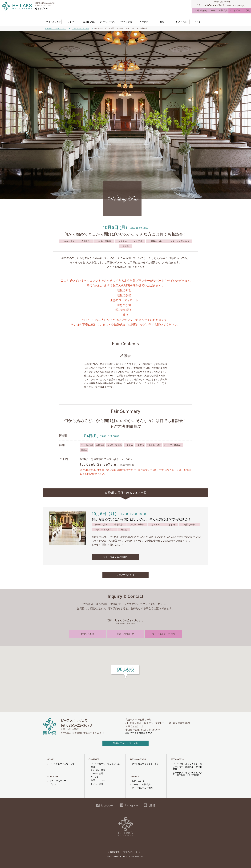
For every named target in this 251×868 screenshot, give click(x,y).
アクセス (198, 22)
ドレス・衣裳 (180, 22)
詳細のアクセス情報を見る (139, 733)
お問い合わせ (201, 10)
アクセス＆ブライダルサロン (145, 764)
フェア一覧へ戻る (125, 575)
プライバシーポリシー (133, 852)
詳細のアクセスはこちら (125, 743)
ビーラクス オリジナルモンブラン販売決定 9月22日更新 (187, 774)
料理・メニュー (98, 780)
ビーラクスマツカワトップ (62, 764)
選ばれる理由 (89, 22)
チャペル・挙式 (107, 22)
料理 (162, 22)
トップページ (44, 9)
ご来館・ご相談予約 (141, 785)
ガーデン (144, 22)
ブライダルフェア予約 (240, 10)
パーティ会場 (125, 22)
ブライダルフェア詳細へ (116, 557)
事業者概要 (115, 852)
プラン (71, 22)
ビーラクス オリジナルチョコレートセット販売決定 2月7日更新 (187, 767)
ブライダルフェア (53, 22)
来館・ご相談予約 (219, 10)
